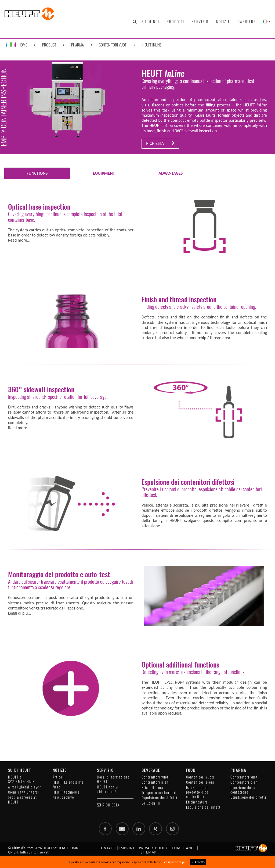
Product (49, 45)
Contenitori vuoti (113, 45)
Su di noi (150, 21)
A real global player (24, 787)
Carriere (247, 21)
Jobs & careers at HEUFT (22, 799)
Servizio (200, 21)
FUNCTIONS (37, 173)
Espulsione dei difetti (159, 798)
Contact (107, 848)
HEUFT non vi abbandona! (108, 789)
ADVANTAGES (171, 173)
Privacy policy (154, 848)
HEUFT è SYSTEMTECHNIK (21, 779)
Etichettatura (153, 788)
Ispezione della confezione (243, 790)
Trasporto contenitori (159, 793)
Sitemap (149, 852)
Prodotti (176, 21)
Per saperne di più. (175, 862)
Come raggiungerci (23, 792)
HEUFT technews (66, 792)
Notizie (223, 21)
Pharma (77, 45)
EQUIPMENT (104, 173)
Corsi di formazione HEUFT (113, 779)
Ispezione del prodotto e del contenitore (198, 792)
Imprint (127, 848)
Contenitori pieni (156, 782)
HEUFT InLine (152, 45)
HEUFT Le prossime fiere (68, 784)
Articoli (59, 777)
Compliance (184, 848)
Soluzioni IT (151, 803)
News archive (63, 797)
